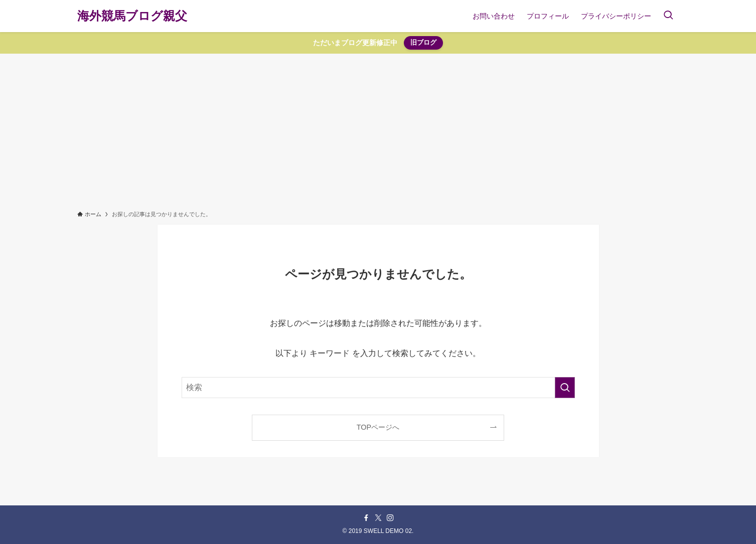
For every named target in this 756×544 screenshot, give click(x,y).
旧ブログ (423, 42)
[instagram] (390, 518)
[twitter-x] (378, 518)
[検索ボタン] (668, 16)
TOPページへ (378, 427)
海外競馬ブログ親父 (132, 16)
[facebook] (366, 518)
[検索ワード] (378, 388)
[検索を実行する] (565, 388)
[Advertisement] (378, 129)
